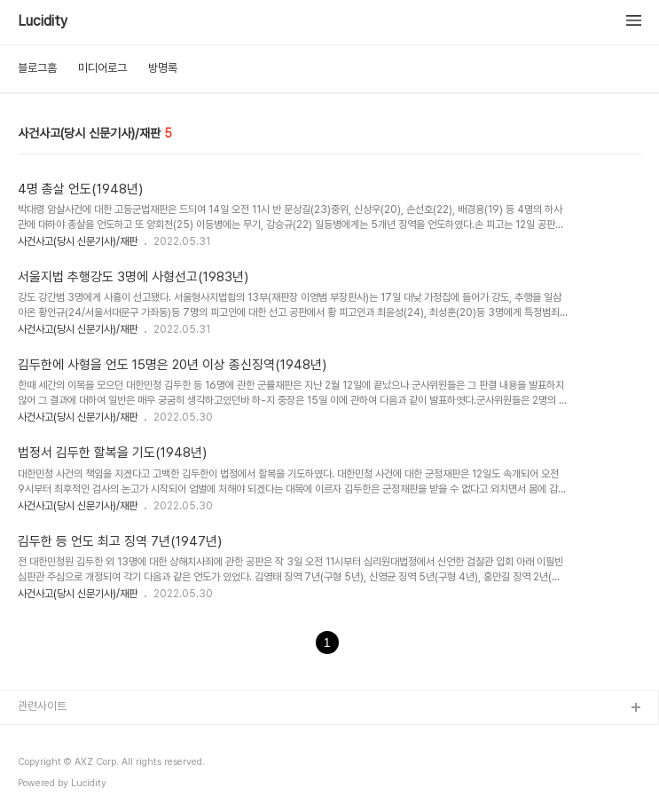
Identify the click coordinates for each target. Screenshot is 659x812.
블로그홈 (37, 68)
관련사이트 (42, 706)
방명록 (163, 68)
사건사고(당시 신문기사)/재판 (78, 241)
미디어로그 (102, 68)
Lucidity (43, 21)
